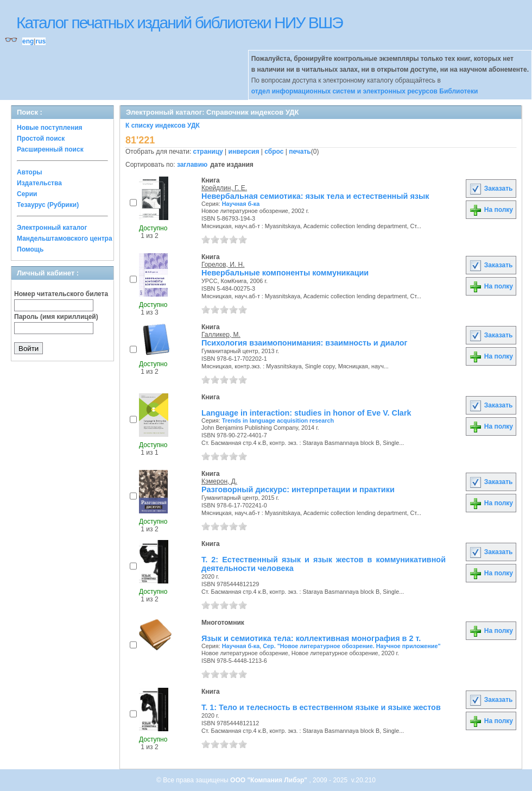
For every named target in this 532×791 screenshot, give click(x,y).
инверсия (244, 152)
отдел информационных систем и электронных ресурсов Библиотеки (365, 91)
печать (300, 152)
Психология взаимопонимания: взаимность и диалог (304, 343)
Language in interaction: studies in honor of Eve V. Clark (306, 413)
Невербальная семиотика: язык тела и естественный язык (315, 196)
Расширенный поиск (50, 149)
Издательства (39, 183)
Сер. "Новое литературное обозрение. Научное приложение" (351, 646)
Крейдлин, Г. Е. (224, 188)
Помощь (30, 249)
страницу (208, 152)
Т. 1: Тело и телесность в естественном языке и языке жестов (321, 707)
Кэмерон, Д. (219, 481)
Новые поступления (50, 128)
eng (28, 41)
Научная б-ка (241, 204)
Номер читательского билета (61, 294)
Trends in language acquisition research (278, 420)
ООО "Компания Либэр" (270, 780)
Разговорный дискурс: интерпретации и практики (298, 489)
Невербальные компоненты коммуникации (285, 273)
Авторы (30, 172)
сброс (274, 152)
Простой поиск (41, 139)
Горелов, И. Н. (223, 265)
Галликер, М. (221, 335)
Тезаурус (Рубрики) (48, 205)
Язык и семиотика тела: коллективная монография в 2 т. (311, 638)
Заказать (491, 189)
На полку (491, 210)
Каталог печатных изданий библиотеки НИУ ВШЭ (179, 23)
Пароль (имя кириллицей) (56, 317)
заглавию (192, 165)
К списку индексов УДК (163, 125)
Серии (27, 194)
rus (40, 41)
